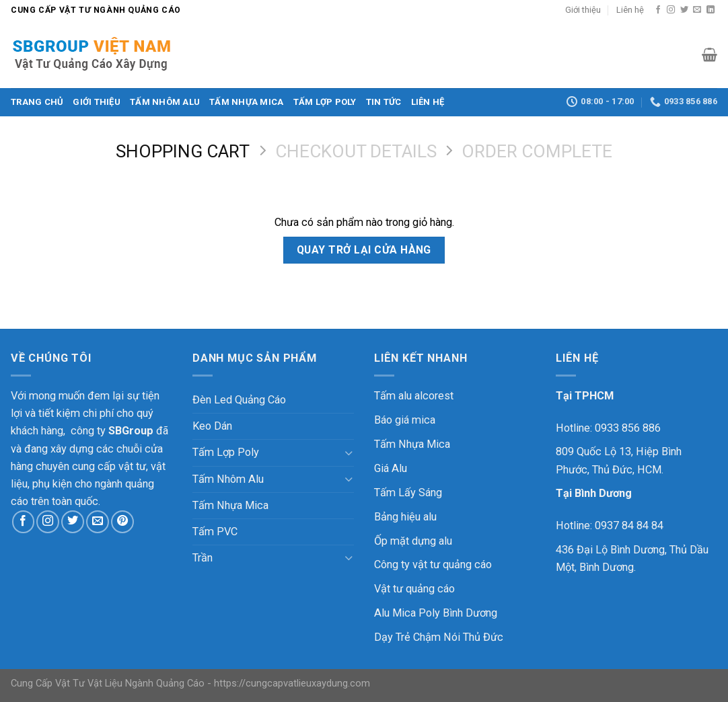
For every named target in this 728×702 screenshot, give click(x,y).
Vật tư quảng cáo (414, 589)
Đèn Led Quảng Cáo (239, 400)
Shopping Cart (183, 151)
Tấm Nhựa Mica (246, 102)
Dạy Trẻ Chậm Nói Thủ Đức (439, 637)
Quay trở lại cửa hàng (364, 250)
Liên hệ (630, 10)
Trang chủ (37, 102)
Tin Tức (384, 102)
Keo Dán (212, 426)
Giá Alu (391, 468)
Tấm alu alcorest (414, 396)
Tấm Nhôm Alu (165, 102)
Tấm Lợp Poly (325, 102)
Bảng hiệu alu (405, 517)
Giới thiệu (583, 10)
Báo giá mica (405, 420)
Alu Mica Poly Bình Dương (436, 613)
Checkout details (356, 151)
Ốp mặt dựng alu (413, 541)
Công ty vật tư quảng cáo (433, 564)
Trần (203, 558)
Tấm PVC (215, 532)
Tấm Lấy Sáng (408, 493)
